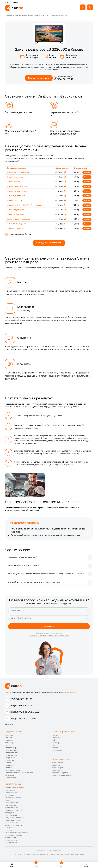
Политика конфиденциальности (36, 855)
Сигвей (8, 763)
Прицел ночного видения (62, 776)
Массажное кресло (13, 821)
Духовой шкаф (11, 806)
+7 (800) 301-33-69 (21, 700)
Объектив (56, 766)
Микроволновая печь (13, 811)
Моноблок (56, 739)
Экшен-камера (11, 756)
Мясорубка (9, 814)
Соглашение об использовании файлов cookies (67, 855)
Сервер (8, 746)
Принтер (56, 744)
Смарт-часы (10, 759)
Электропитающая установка (17, 834)
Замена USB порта (14, 201)
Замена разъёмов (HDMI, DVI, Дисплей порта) (26, 206)
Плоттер (8, 768)
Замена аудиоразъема (16, 196)
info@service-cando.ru (21, 706)
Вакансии (9, 725)
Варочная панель (12, 804)
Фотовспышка (58, 763)
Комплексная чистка (15, 177)
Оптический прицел (60, 773)
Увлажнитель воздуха (14, 826)
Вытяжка (8, 829)
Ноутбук (56, 736)
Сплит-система (11, 841)
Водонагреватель (12, 824)
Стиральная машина (13, 799)
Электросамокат (12, 751)
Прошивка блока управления (19, 220)
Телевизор (9, 744)
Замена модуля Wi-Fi (16, 210)
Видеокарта (57, 751)
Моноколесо (10, 766)
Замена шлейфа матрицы (17, 187)
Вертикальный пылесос (14, 789)
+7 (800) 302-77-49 (64, 79)
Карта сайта (18, 855)
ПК (54, 746)
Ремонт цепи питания (16, 215)
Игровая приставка (13, 754)
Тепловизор (57, 771)
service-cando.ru (69, 693)
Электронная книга (13, 771)
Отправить (49, 627)
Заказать (87, 173)
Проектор (9, 736)
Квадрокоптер (11, 749)
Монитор (56, 749)
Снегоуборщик (11, 843)
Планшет (8, 739)
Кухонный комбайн (12, 809)
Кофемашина (10, 791)
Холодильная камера (13, 836)
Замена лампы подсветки (17, 225)
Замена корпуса (13, 182)
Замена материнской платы (18, 173)
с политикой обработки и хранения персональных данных (49, 636)
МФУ (54, 741)
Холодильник (10, 796)
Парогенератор (11, 816)
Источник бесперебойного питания (19, 773)
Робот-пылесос (11, 794)
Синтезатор (10, 776)
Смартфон (9, 741)
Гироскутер (10, 761)
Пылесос (8, 801)
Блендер (8, 831)
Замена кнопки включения (18, 191)
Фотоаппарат (58, 768)
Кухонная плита (11, 838)
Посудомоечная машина (15, 819)
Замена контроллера (15, 229)
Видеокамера (10, 778)
